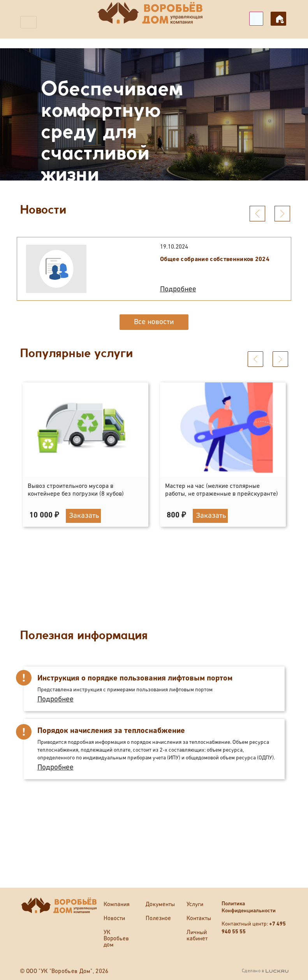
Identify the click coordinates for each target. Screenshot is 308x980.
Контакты (199, 918)
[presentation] (257, 214)
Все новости (154, 322)
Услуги (195, 904)
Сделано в (265, 971)
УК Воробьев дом (116, 939)
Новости (114, 918)
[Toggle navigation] (28, 22)
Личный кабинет (278, 19)
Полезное (158, 918)
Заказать (84, 492)
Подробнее (178, 289)
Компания (117, 904)
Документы (160, 904)
